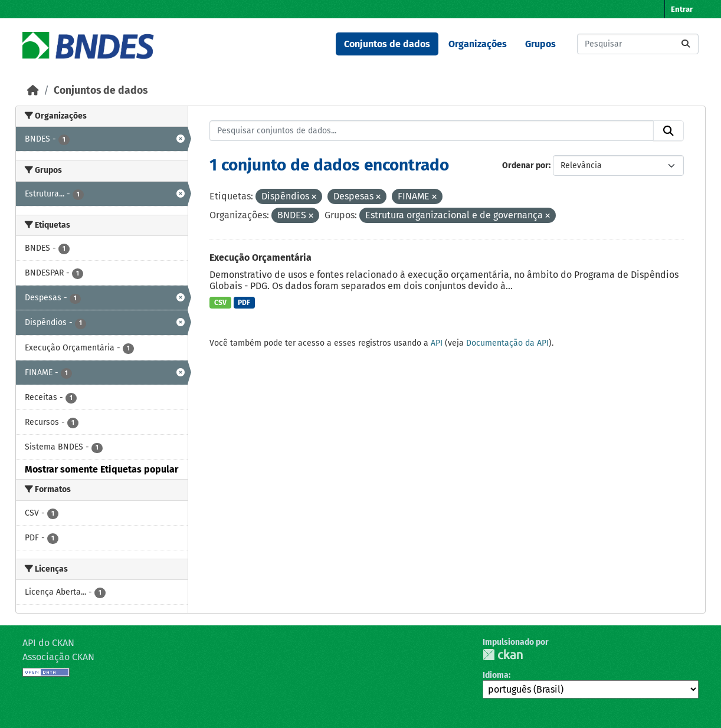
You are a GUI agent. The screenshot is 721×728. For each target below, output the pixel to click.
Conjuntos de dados (387, 44)
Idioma (496, 675)
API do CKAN (48, 643)
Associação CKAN (58, 657)
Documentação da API (507, 343)
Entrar (682, 9)
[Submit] (686, 44)
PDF (244, 303)
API (437, 343)
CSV (220, 303)
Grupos (540, 44)
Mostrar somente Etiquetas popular (101, 469)
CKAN (503, 655)
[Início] (33, 91)
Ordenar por (525, 165)
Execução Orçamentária (260, 258)
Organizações (478, 44)
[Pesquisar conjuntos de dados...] (638, 44)
